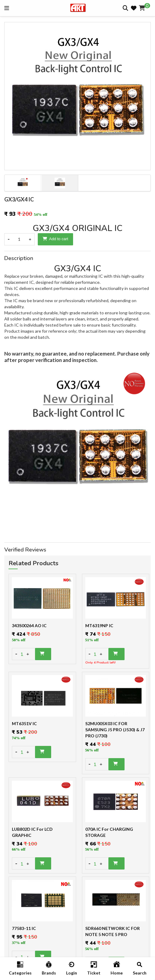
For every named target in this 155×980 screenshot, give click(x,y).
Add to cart (55, 239)
